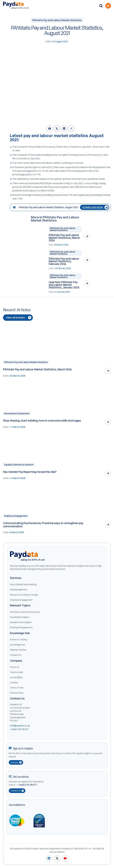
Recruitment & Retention (17, 413)
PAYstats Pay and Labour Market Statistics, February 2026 (64, 261)
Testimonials (16, 672)
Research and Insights (21, 622)
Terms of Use (17, 688)
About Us (15, 667)
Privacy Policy (17, 693)
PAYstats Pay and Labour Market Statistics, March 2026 (64, 238)
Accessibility (16, 677)
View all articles (19, 318)
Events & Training (19, 640)
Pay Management (19, 590)
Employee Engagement (16, 516)
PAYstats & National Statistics (25, 612)
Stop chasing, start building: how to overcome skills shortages (42, 420)
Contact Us (16, 655)
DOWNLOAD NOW (95, 207)
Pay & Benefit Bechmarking (23, 584)
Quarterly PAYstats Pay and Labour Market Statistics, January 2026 (64, 285)
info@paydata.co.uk (20, 726)
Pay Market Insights (20, 617)
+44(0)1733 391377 (19, 729)
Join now (16, 762)
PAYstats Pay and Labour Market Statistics (63, 229)
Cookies (14, 683)
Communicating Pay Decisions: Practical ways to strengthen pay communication (43, 525)
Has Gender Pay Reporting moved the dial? (30, 472)
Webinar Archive (18, 650)
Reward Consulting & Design (24, 595)
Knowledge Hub (18, 645)
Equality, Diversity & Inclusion (19, 465)
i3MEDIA (61, 852)
